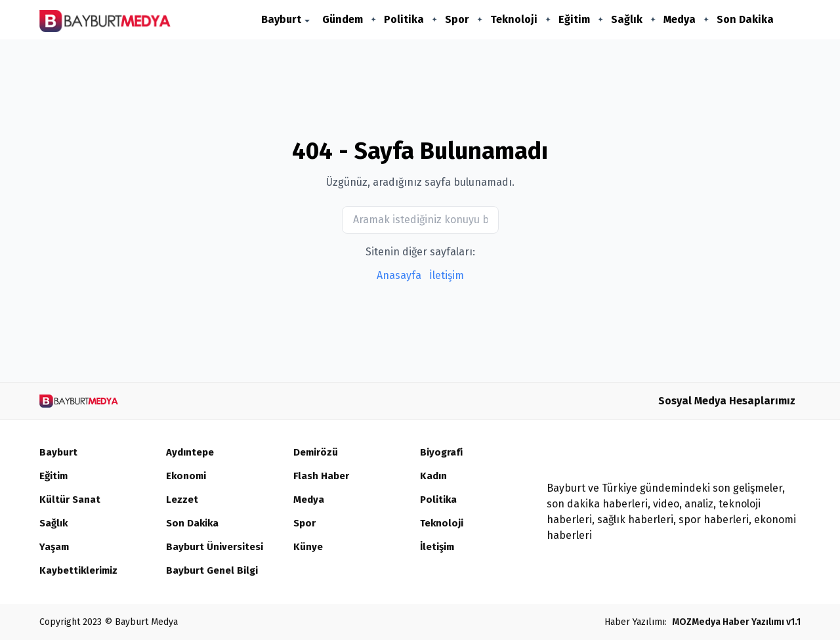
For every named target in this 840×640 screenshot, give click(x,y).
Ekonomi (187, 476)
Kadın (434, 476)
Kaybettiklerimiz (81, 571)
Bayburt (281, 19)
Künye (308, 547)
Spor (457, 19)
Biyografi (442, 453)
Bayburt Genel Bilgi (214, 571)
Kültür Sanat (70, 500)
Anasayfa (399, 275)
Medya (680, 19)
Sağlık (627, 19)
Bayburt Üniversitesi (217, 547)
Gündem (343, 19)
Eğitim (574, 19)
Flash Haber (323, 476)
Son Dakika (745, 19)
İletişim (447, 275)
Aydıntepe (192, 453)
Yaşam (55, 547)
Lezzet (183, 500)
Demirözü (317, 453)
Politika (404, 19)
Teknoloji (514, 19)
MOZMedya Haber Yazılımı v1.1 (736, 622)
